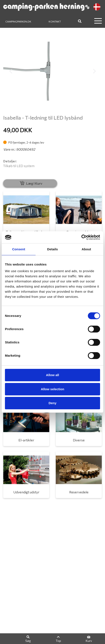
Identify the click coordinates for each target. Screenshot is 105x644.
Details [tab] (52, 249)
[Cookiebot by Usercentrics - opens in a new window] (81, 237)
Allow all (53, 375)
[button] (11, 71)
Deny (53, 403)
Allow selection (52, 389)
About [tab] (86, 249)
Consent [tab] (19, 249)
